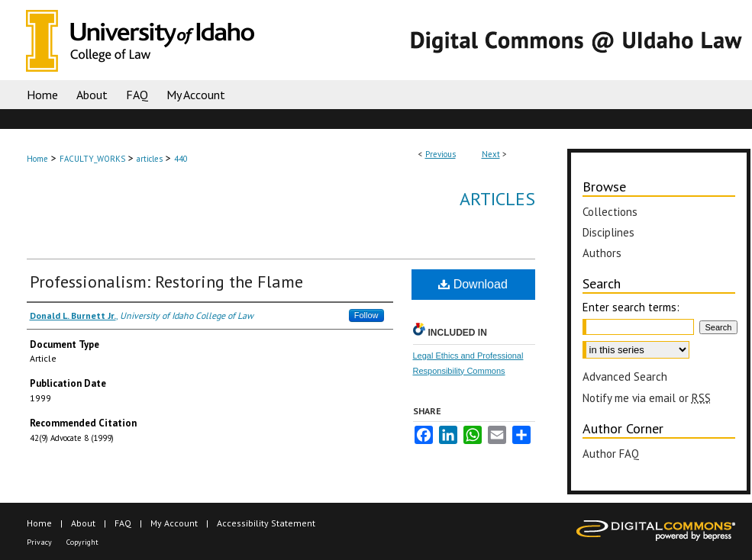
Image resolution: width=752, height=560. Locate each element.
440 (181, 159)
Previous (441, 154)
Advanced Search (625, 377)
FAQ (123, 523)
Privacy (39, 542)
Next (491, 154)
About (83, 523)
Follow (366, 315)
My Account (174, 523)
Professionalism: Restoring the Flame (166, 282)
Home (37, 159)
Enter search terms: (631, 307)
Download (473, 284)
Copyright (82, 542)
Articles (497, 199)
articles (150, 159)
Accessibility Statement (266, 523)
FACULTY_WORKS (92, 159)
